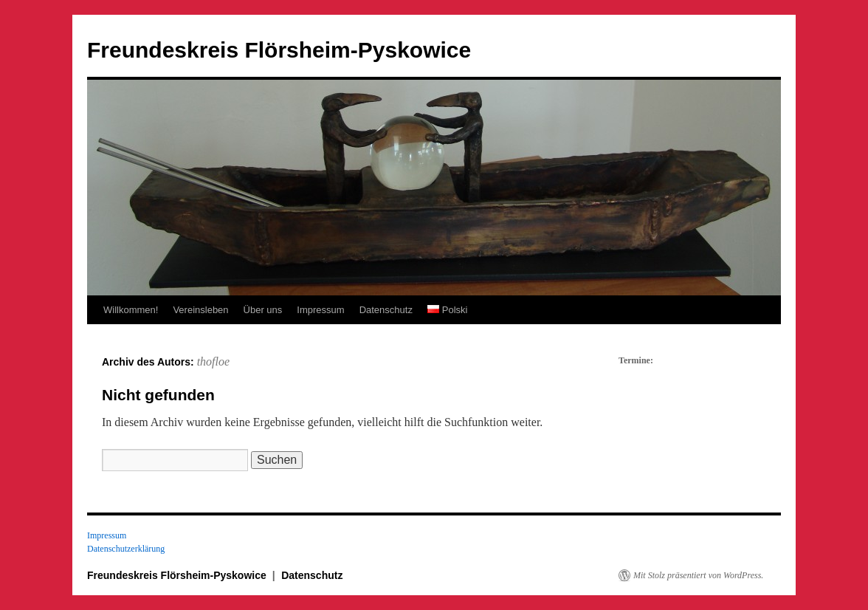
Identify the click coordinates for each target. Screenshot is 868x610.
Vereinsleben (200, 310)
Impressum (320, 310)
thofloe (213, 361)
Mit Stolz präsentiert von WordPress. (698, 575)
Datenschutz (386, 310)
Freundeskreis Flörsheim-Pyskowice (279, 50)
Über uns (263, 310)
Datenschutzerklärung (126, 549)
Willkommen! (131, 310)
